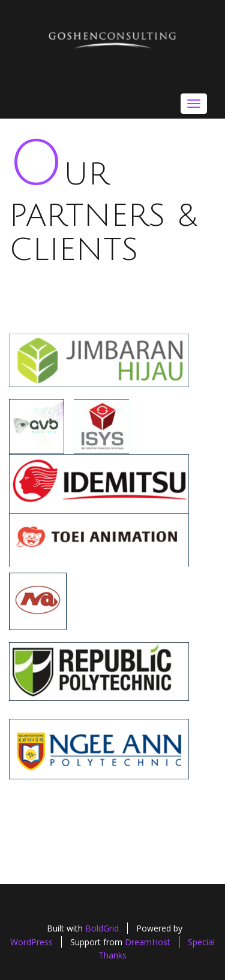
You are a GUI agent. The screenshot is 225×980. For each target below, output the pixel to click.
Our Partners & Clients (103, 213)
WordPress (31, 942)
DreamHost (148, 942)
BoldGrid (102, 928)
